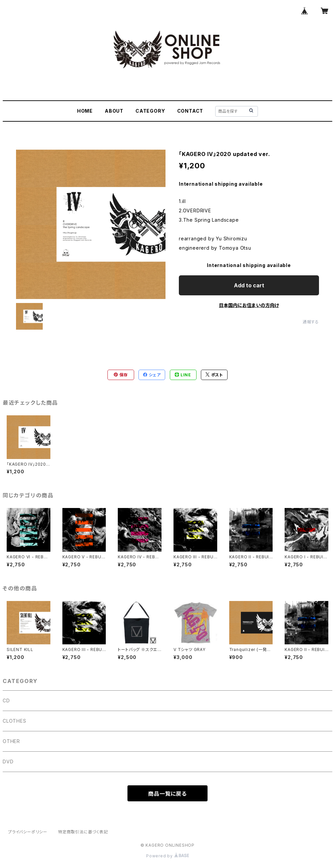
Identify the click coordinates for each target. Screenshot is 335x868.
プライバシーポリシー (28, 832)
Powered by (167, 856)
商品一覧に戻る (167, 794)
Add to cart (249, 285)
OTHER (11, 741)
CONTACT (190, 111)
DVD (8, 761)
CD (6, 700)
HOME (85, 111)
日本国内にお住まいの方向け (249, 305)
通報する (311, 322)
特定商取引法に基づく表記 (83, 832)
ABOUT (114, 111)
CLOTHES (15, 721)
